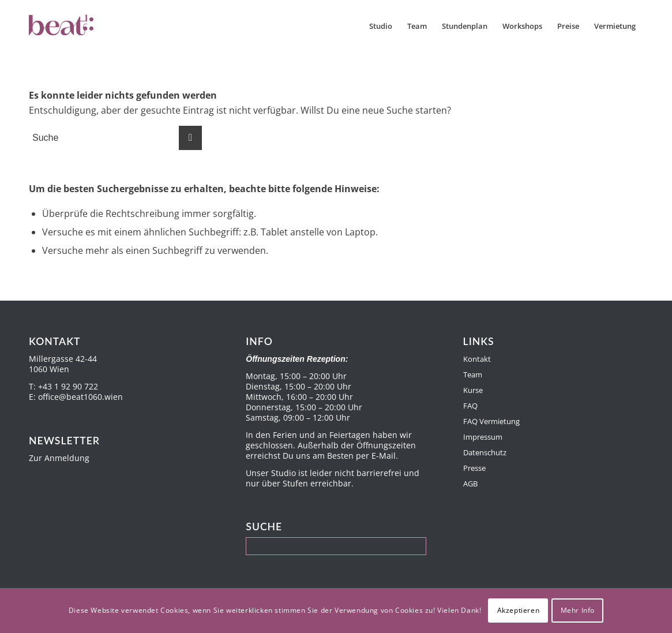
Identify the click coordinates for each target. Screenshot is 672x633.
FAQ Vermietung (491, 421)
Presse (474, 468)
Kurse (473, 390)
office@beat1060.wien (80, 397)
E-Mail (384, 456)
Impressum (483, 437)
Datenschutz (485, 452)
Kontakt (477, 359)
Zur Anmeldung (59, 458)
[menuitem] (381, 26)
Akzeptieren (519, 610)
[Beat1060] (85, 26)
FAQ (470, 406)
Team (473, 374)
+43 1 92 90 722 (68, 386)
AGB (470, 484)
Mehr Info (578, 610)
